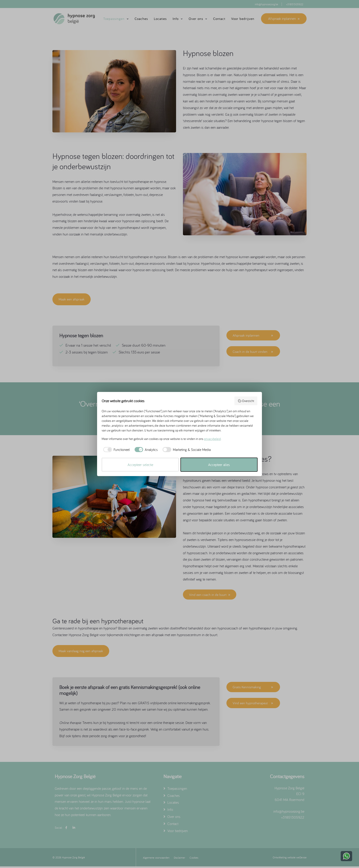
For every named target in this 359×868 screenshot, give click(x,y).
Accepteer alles (219, 465)
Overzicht (246, 401)
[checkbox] (116, 450)
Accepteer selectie (140, 465)
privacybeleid (212, 439)
